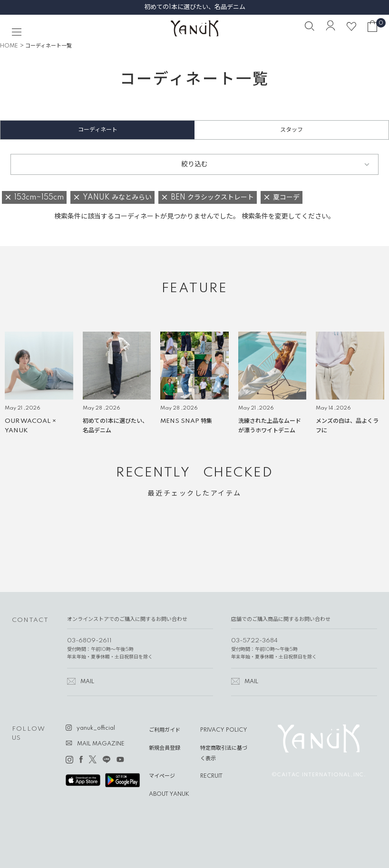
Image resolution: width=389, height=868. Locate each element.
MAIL (87, 682)
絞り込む (194, 164)
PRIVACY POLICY (224, 730)
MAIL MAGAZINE (101, 744)
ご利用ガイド (165, 730)
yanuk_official (96, 728)
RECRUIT (211, 776)
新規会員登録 (165, 748)
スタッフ (292, 130)
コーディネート (98, 130)
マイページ (162, 776)
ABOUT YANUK (169, 794)
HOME (9, 46)
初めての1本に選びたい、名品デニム (195, 7)
